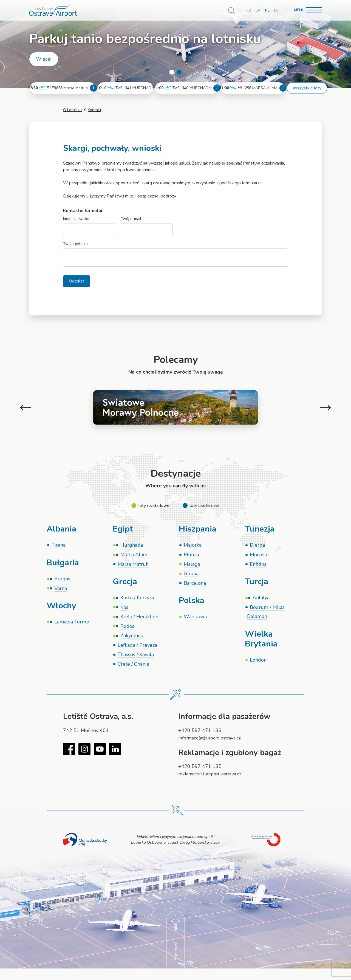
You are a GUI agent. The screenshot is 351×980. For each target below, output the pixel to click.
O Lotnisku (72, 110)
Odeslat (77, 281)
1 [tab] (172, 72)
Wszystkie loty (307, 88)
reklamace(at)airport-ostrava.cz (213, 778)
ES (276, 10)
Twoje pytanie (75, 244)
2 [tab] (179, 72)
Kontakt (94, 110)
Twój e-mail (131, 219)
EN (258, 10)
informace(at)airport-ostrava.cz (212, 742)
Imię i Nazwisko (76, 219)
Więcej (44, 59)
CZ (249, 10)
